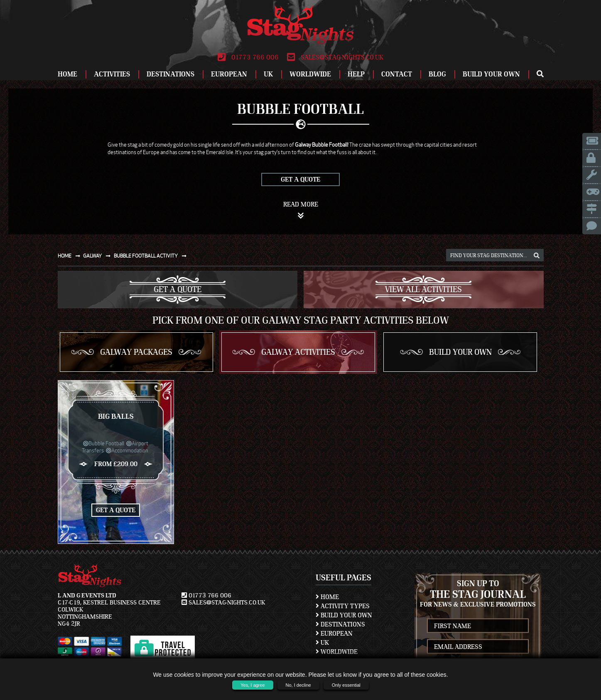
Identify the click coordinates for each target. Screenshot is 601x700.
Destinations (170, 74)
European (229, 74)
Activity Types (343, 606)
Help (356, 74)
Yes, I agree (253, 685)
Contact (397, 74)
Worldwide (310, 74)
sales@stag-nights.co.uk (335, 57)
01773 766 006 (248, 57)
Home (67, 74)
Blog (437, 74)
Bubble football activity (152, 256)
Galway (98, 256)
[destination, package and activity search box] (495, 255)
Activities (112, 74)
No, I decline (298, 685)
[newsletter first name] (478, 626)
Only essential (346, 685)
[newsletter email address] (478, 647)
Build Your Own (491, 74)
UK (268, 74)
